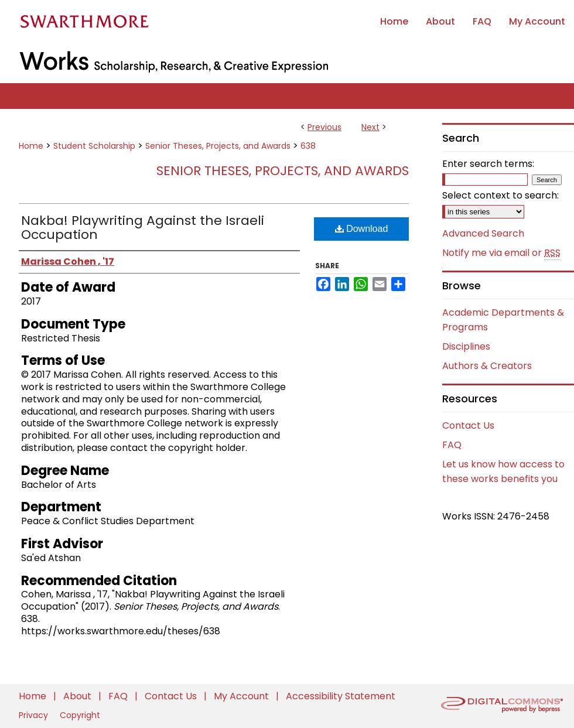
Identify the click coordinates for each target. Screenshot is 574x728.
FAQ (452, 445)
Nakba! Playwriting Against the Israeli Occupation (143, 228)
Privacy (35, 715)
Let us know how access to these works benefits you (503, 471)
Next (370, 127)
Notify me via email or (501, 253)
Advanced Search (483, 233)
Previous (324, 127)
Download (362, 229)
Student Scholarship (94, 146)
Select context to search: (500, 195)
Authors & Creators (487, 366)
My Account (242, 696)
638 (308, 146)
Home (31, 146)
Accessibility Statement (341, 696)
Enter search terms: (488, 164)
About (78, 696)
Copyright (80, 715)
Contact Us (468, 425)
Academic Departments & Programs (503, 320)
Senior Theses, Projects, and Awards (218, 146)
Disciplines (466, 346)
